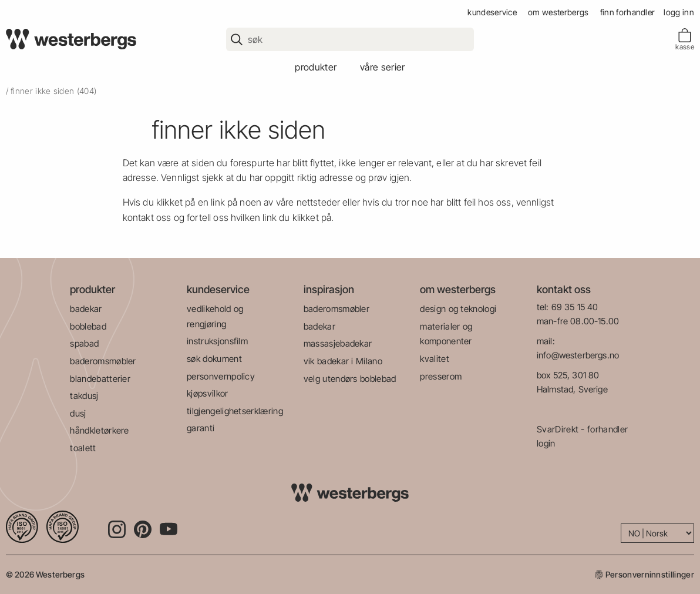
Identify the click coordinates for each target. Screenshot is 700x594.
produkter (316, 67)
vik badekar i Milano (343, 361)
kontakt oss (564, 289)
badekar (86, 309)
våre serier (383, 67)
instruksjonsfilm (217, 341)
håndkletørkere (99, 430)
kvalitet (435, 359)
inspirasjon (329, 289)
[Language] (657, 533)
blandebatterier (100, 379)
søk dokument (214, 359)
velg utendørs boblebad (350, 379)
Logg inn (679, 12)
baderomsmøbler (103, 361)
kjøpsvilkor (208, 393)
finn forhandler (628, 12)
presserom (441, 376)
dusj (78, 413)
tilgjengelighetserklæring (235, 411)
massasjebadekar (338, 343)
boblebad (88, 326)
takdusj (84, 396)
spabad (84, 343)
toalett (83, 448)
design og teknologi (458, 309)
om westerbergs (558, 12)
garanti (201, 428)
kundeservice (492, 12)
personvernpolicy (221, 376)
